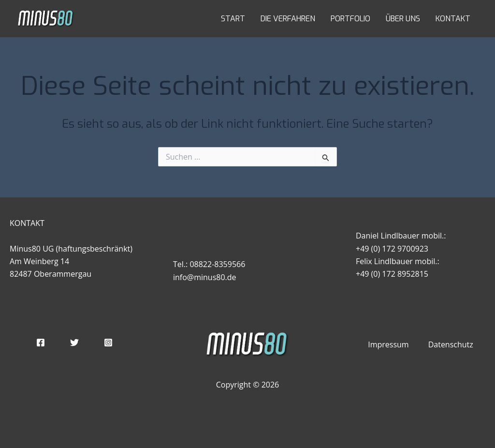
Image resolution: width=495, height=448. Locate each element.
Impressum (388, 344)
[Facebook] (41, 343)
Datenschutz (451, 344)
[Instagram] (108, 343)
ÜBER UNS (403, 19)
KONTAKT (453, 19)
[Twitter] (74, 343)
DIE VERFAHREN (288, 19)
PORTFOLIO (350, 19)
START (233, 19)
